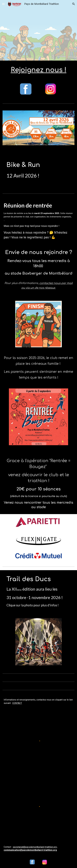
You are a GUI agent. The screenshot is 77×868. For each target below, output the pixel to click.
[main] (38, 70)
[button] (3, 4)
